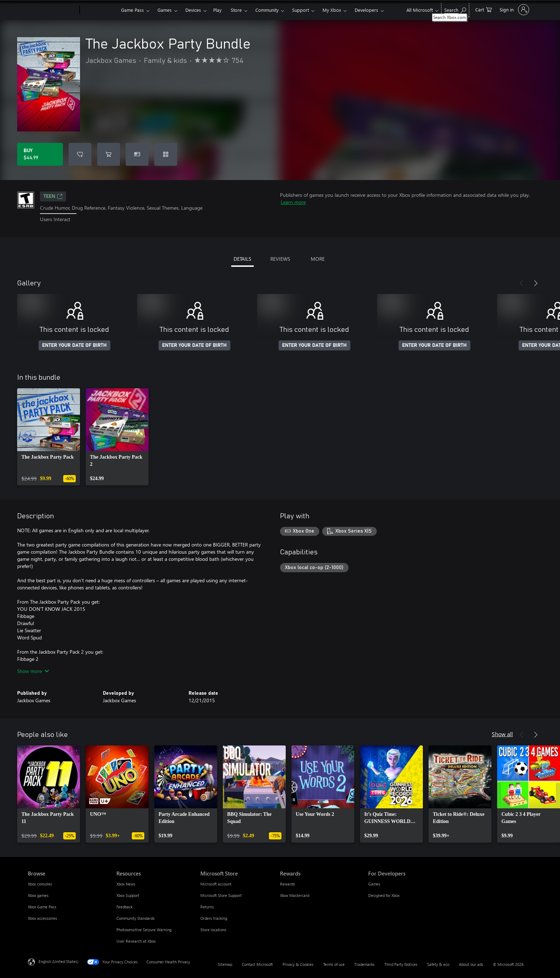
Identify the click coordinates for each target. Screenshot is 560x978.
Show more (33, 671)
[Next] (536, 283)
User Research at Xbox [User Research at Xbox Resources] (136, 941)
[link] (49, 437)
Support (301, 10)
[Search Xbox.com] (455, 9)
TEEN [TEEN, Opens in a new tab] (53, 196)
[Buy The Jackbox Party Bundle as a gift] (137, 154)
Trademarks (364, 964)
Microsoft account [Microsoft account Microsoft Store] (216, 884)
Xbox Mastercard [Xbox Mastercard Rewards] (295, 895)
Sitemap (225, 964)
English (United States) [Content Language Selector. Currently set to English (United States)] (58, 961)
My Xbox (332, 10)
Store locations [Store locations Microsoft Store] (213, 930)
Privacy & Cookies (298, 964)
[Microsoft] (52, 10)
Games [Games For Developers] (374, 884)
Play (217, 10)
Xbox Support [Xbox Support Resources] (128, 895)
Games (165, 10)
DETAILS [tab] (242, 259)
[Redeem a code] (166, 154)
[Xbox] (99, 10)
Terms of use (334, 964)
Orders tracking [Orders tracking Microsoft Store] (214, 918)
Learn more (293, 202)
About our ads (471, 964)
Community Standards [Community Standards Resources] (136, 918)
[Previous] (521, 283)
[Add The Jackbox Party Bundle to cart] (109, 154)
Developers (366, 10)
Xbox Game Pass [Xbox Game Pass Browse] (42, 907)
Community (267, 10)
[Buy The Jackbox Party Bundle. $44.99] (40, 154)
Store (236, 10)
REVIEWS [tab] (280, 259)
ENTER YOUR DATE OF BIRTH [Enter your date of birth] (74, 345)
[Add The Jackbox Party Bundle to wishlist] (80, 154)
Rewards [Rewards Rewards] (287, 884)
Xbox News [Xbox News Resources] (126, 884)
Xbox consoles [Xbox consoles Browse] (40, 884)
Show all (502, 734)
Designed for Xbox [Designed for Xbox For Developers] (384, 895)
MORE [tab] (318, 259)
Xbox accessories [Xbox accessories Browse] (42, 918)
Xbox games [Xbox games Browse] (38, 895)
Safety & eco (438, 964)
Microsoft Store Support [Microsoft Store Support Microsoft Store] (221, 895)
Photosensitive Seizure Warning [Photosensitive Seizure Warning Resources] (144, 930)
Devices (193, 10)
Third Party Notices (401, 964)
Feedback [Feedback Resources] (124, 907)
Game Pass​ (132, 10)
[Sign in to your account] (514, 10)
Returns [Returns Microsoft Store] (207, 907)
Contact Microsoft (257, 964)
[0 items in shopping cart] (484, 9)
